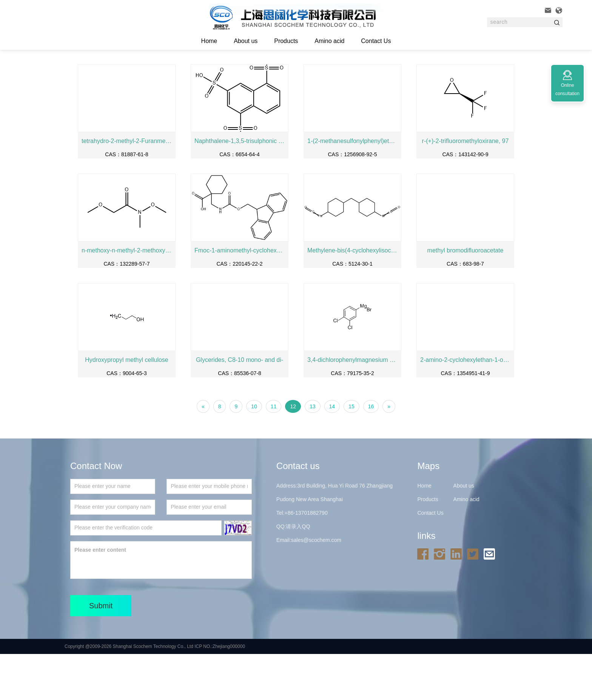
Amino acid (329, 41)
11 (274, 452)
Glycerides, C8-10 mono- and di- (240, 406)
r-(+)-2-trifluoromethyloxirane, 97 (466, 187)
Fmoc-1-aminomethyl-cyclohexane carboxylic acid (240, 296)
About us (246, 41)
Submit (101, 652)
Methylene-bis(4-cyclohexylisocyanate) (352, 296)
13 (313, 452)
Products (286, 41)
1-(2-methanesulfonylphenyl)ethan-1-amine (352, 187)
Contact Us (376, 41)
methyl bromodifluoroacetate (466, 296)
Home (115, 71)
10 (254, 452)
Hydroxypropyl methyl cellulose (127, 406)
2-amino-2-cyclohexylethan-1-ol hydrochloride (465, 406)
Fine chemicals (169, 71)
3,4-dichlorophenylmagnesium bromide (352, 406)
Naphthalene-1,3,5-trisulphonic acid (240, 187)
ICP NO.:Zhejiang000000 (220, 692)
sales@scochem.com (316, 586)
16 (371, 452)
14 (332, 452)
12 (293, 452)
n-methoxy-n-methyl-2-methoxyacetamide (127, 296)
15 (351, 452)
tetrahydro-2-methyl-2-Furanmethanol (127, 187)
